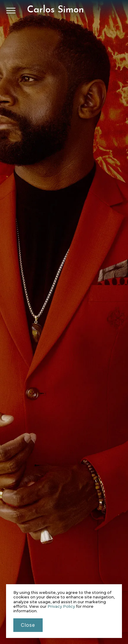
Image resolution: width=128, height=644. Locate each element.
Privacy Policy (61, 606)
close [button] (28, 625)
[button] (11, 11)
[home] (55, 10)
